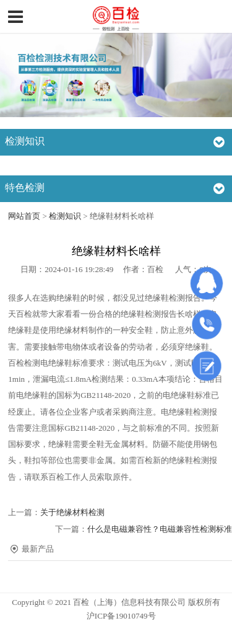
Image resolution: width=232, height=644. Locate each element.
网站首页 (24, 216)
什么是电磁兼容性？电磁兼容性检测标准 (160, 529)
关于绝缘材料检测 (72, 512)
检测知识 (65, 216)
